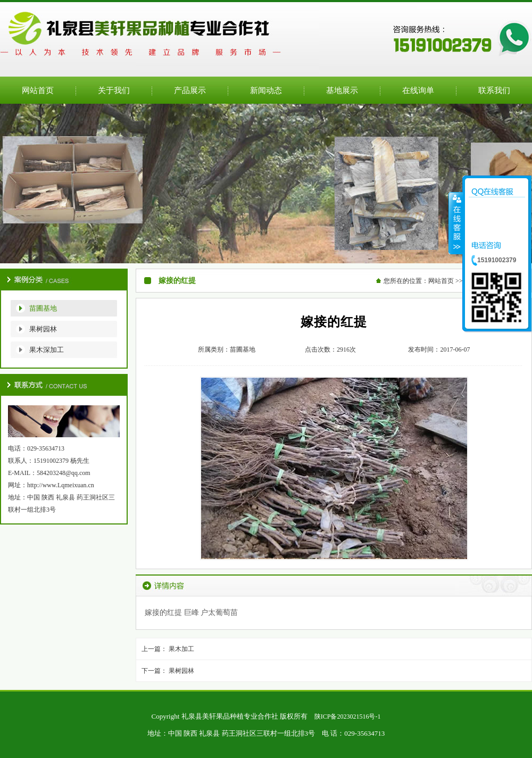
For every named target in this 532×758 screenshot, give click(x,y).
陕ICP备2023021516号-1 (348, 717)
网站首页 (441, 281)
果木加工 (181, 649)
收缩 (456, 223)
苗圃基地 (43, 308)
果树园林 (43, 329)
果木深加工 (47, 350)
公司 (266, 184)
